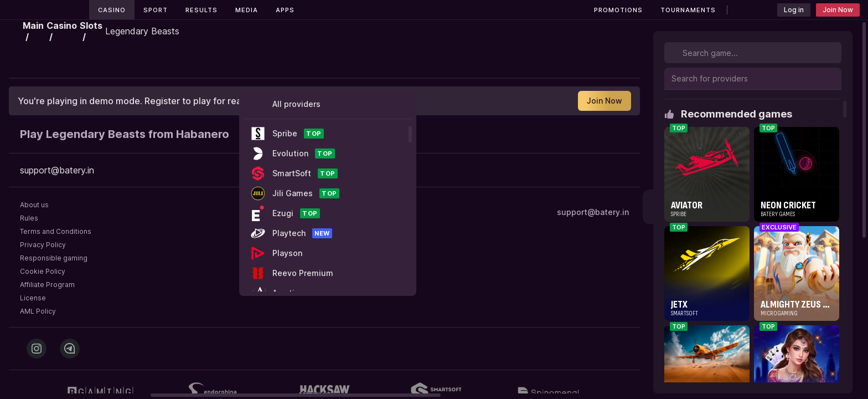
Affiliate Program (47, 285)
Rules (29, 218)
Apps (285, 10)
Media (247, 10)
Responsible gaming (54, 258)
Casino (112, 10)
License (33, 298)
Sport (156, 10)
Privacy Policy (43, 245)
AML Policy (38, 311)
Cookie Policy (43, 271)
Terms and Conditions (56, 231)
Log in (794, 10)
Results (201, 10)
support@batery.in (593, 212)
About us (34, 205)
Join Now (838, 10)
